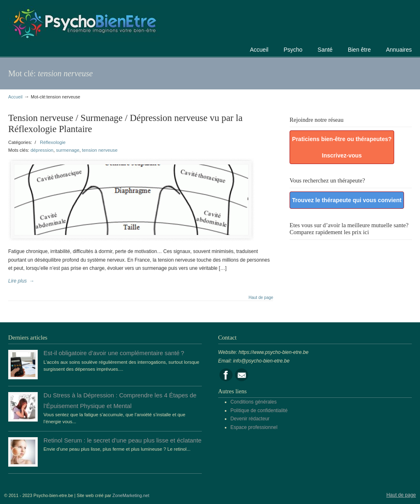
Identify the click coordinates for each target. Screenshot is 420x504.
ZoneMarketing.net (131, 495)
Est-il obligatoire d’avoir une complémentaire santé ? (114, 353)
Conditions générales (254, 402)
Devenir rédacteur (250, 419)
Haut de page (261, 298)
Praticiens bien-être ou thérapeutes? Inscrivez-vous (342, 147)
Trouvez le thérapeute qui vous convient (347, 200)
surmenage (68, 150)
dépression (42, 150)
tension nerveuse (100, 150)
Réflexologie (53, 142)
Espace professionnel (254, 427)
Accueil (15, 97)
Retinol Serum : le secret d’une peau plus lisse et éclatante (122, 440)
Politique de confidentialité (259, 410)
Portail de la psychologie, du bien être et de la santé (84, 22)
